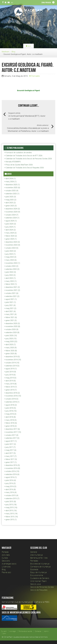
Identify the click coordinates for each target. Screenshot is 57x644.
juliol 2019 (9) (10, 372)
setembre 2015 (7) (12, 498)
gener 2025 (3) (11, 206)
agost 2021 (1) (11, 299)
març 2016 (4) (11, 492)
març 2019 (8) (11, 384)
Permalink (34, 76)
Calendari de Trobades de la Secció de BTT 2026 (23, 156)
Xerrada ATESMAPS (13, 162)
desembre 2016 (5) (12, 465)
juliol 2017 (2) (10, 444)
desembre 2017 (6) (12, 429)
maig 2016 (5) (10, 486)
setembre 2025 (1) (12, 194)
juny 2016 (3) (10, 483)
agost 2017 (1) (11, 441)
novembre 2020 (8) (12, 326)
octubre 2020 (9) (11, 329)
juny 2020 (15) (11, 339)
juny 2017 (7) (10, 447)
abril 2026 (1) (10, 179)
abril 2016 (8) (10, 489)
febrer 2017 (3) (11, 459)
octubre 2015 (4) (11, 495)
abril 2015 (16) (11, 511)
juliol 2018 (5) (10, 408)
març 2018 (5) (11, 420)
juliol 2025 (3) (10, 197)
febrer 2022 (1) (11, 284)
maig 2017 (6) (10, 450)
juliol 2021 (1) (10, 302)
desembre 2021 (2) (12, 287)
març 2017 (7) (11, 456)
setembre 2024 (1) (12, 218)
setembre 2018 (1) (12, 402)
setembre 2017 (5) (12, 438)
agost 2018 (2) (11, 405)
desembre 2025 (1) (12, 185)
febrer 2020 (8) (11, 351)
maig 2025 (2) (10, 200)
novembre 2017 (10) (13, 432)
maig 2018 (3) (10, 414)
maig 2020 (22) (11, 341)
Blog (13, 52)
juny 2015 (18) (11, 505)
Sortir (4, 633)
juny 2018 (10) (11, 411)
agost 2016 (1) (11, 477)
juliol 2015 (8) (10, 502)
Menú (28, 46)
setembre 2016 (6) (12, 474)
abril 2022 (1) (10, 278)
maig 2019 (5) (10, 378)
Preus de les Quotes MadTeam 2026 (19, 165)
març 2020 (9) (11, 348)
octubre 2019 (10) (12, 363)
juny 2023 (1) (10, 254)
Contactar (38, 631)
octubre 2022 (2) (11, 266)
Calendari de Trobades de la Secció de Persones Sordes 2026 (28, 159)
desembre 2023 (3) (12, 242)
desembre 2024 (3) (12, 209)
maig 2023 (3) (10, 257)
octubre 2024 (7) (11, 215)
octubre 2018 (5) (11, 399)
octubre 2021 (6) (11, 293)
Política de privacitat (25, 631)
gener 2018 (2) (11, 426)
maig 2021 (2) (10, 308)
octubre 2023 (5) (11, 248)
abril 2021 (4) (10, 311)
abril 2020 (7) (10, 345)
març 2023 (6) (11, 260)
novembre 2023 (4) (12, 245)
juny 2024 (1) (10, 227)
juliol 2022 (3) (10, 272)
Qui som (4, 631)
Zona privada (46, 3)
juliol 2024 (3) (10, 224)
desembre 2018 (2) (12, 393)
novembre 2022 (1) (12, 263)
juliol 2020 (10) (11, 336)
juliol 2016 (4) (10, 480)
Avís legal (13, 631)
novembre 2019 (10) (13, 360)
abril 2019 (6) (10, 381)
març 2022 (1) (11, 281)
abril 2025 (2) (10, 203)
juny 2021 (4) (10, 305)
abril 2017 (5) (10, 453)
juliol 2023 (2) (10, 251)
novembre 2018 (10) (13, 396)
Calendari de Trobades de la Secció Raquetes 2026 (24, 168)
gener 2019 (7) (11, 390)
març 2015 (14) (11, 514)
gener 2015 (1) (11, 520)
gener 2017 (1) (11, 462)
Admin (46, 631)
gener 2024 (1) (11, 239)
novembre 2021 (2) (12, 290)
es (12, 2)
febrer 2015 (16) (11, 517)
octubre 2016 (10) (12, 471)
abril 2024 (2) (10, 230)
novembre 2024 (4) (12, 212)
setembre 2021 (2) (12, 296)
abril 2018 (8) (10, 417)
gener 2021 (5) (11, 320)
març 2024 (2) (11, 233)
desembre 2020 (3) (12, 323)
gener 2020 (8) (11, 354)
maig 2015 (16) (11, 507)
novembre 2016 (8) (12, 468)
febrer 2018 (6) (11, 423)
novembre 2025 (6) (12, 188)
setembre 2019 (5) (12, 366)
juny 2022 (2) (10, 275)
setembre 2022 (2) (12, 269)
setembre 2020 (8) (12, 332)
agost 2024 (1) (11, 221)
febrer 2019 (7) (11, 387)
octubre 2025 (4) (11, 191)
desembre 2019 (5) (12, 357)
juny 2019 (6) (10, 375)
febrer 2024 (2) (11, 236)
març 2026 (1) (11, 182)
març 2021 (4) (11, 314)
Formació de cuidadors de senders (18, 153)
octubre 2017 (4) (11, 435)
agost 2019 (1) (11, 369)
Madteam (6, 52)
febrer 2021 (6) (11, 317)
